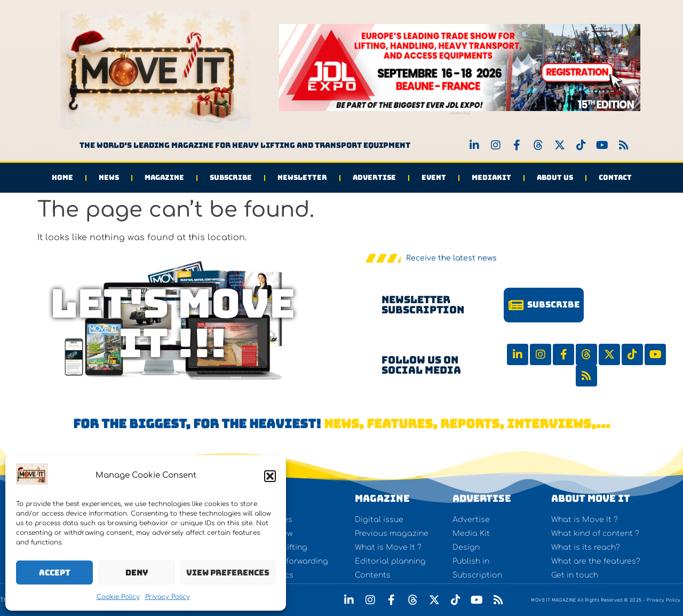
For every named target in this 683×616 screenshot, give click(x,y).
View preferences (228, 573)
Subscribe (231, 177)
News (109, 177)
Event (434, 177)
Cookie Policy (118, 597)
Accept (55, 573)
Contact (615, 177)
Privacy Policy (168, 597)
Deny (137, 573)
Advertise (374, 177)
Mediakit (491, 177)
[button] (270, 476)
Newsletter (302, 177)
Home (62, 177)
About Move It (591, 498)
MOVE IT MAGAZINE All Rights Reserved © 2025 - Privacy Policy (606, 600)
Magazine (164, 177)
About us (555, 177)
